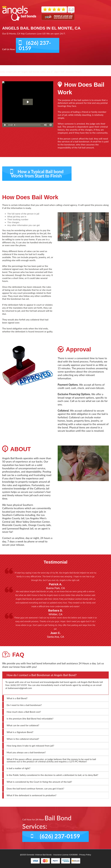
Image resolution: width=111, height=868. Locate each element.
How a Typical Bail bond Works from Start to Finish (37, 174)
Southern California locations (18, 506)
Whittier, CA (55, 614)
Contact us (8, 538)
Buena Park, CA (55, 588)
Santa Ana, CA (55, 637)
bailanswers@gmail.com (20, 688)
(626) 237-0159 (35, 45)
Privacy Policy (85, 855)
